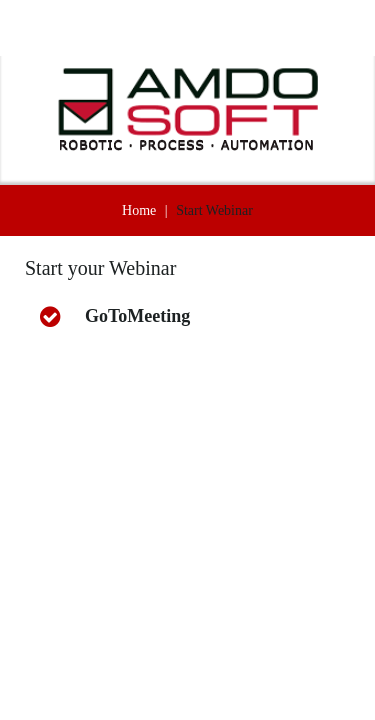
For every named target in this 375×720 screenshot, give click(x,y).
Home (139, 210)
